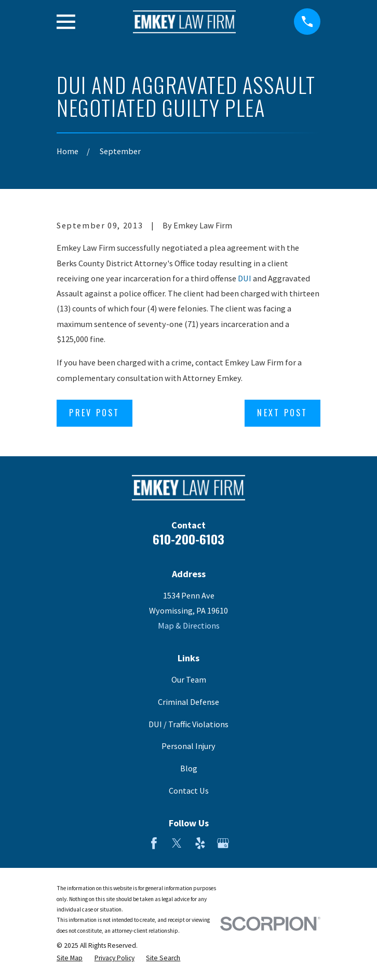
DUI (245, 278)
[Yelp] (200, 843)
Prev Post (94, 413)
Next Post (282, 413)
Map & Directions (189, 625)
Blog (189, 768)
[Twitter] (177, 843)
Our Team (189, 679)
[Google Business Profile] (223, 843)
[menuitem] (70, 958)
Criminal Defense (188, 702)
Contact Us (189, 791)
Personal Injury (188, 746)
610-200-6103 (188, 539)
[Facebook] (154, 843)
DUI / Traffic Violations (188, 724)
